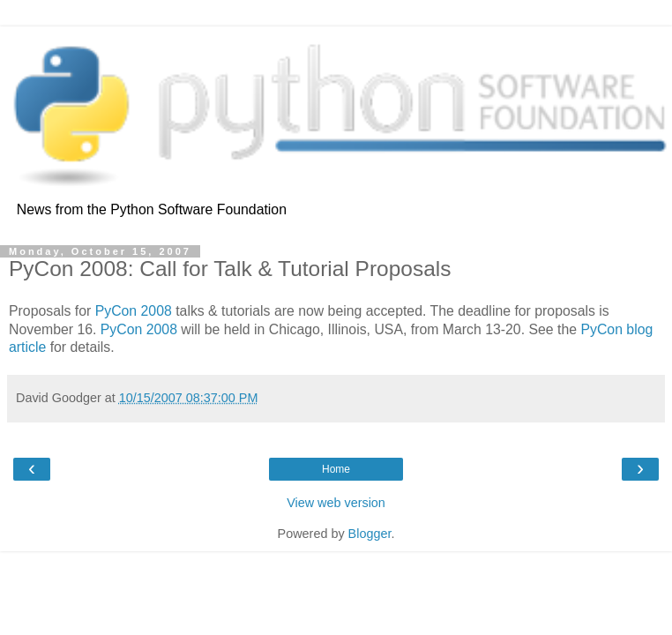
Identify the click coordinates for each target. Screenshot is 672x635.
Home (336, 469)
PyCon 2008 (134, 311)
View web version (336, 503)
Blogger (370, 534)
